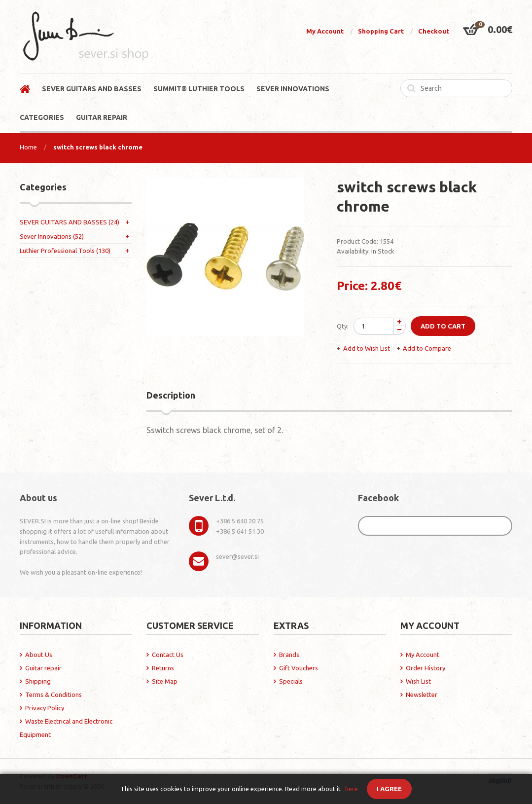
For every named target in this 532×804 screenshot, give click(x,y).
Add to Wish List (367, 348)
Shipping (38, 681)
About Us (39, 655)
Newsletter (422, 694)
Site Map (165, 681)
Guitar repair (43, 668)
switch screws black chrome (98, 147)
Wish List (418, 681)
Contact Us (168, 655)
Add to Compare (427, 348)
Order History (426, 668)
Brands (289, 655)
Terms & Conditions (53, 694)
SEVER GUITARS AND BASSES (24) (70, 222)
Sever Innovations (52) (52, 236)
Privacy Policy (45, 708)
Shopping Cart (381, 31)
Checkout (434, 31)
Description (171, 395)
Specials (291, 681)
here (352, 789)
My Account (325, 31)
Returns (163, 668)
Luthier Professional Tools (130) (65, 251)
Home (28, 147)
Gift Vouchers (299, 668)
